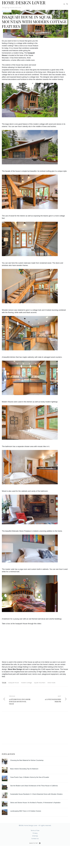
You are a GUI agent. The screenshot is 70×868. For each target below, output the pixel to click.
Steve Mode (51, 683)
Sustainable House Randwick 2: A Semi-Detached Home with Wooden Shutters (36, 794)
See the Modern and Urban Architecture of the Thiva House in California (34, 786)
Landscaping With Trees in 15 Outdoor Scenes (26, 811)
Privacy (35, 833)
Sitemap (35, 836)
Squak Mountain (40, 683)
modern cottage (26, 683)
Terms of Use (35, 830)
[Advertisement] (55, 51)
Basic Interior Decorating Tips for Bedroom (24, 769)
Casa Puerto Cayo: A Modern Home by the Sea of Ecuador (30, 777)
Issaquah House (13, 683)
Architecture (6, 11)
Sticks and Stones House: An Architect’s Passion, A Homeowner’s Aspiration (35, 803)
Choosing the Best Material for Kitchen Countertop (27, 760)
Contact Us (35, 839)
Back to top (34, 843)
